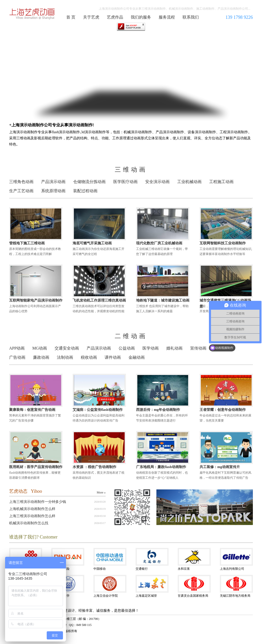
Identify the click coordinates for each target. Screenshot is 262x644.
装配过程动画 (85, 191)
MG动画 (40, 348)
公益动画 (127, 348)
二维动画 (131, 336)
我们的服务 (141, 17)
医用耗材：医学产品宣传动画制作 (36, 467)
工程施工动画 (221, 182)
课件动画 (113, 357)
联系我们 (191, 17)
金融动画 (137, 357)
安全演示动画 (157, 182)
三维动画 (131, 170)
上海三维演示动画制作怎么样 (32, 516)
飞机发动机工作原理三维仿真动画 (99, 300)
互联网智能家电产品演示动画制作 (36, 300)
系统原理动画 (53, 191)
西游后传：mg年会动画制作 (158, 410)
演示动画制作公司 (32, 14)
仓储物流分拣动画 (89, 182)
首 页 (71, 17)
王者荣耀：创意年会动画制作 (223, 410)
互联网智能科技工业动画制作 (223, 243)
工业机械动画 (189, 182)
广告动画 (17, 357)
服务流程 (167, 17)
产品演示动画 (53, 182)
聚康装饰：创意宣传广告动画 (32, 410)
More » (101, 492)
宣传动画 (198, 348)
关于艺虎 (91, 17)
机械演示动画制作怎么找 (29, 523)
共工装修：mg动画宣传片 (220, 467)
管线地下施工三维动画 (27, 243)
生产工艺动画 (21, 191)
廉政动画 (41, 357)
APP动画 (17, 348)
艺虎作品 (115, 17)
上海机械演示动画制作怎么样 (32, 509)
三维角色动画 (21, 182)
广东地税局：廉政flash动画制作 (161, 467)
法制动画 (65, 357)
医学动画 (151, 348)
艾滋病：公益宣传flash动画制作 (98, 410)
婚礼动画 (174, 348)
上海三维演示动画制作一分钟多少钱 (38, 502)
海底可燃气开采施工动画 (92, 243)
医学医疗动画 (125, 182)
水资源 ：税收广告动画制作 (94, 467)
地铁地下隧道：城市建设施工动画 (163, 300)
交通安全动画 (67, 348)
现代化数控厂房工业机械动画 (159, 243)
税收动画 (89, 357)
